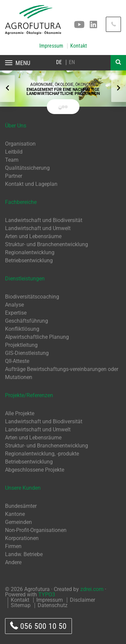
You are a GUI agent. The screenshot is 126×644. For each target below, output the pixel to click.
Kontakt (79, 46)
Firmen (13, 546)
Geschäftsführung (27, 321)
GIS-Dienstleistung (27, 353)
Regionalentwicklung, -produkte (42, 454)
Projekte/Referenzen (29, 395)
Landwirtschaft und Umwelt (38, 228)
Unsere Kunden (23, 488)
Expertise (16, 313)
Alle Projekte (20, 413)
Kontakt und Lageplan (31, 184)
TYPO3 (47, 595)
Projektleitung (21, 345)
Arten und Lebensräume (33, 236)
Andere (13, 562)
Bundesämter (21, 506)
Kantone (15, 514)
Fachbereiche (21, 202)
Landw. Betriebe (24, 554)
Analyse (14, 305)
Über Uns (16, 126)
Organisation (20, 144)
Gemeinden (18, 522)
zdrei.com (92, 589)
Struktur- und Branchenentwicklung (47, 244)
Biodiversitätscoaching (32, 297)
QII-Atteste (17, 361)
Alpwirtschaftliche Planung (37, 337)
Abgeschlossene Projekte (35, 470)
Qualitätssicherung (27, 168)
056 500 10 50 (38, 626)
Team (12, 160)
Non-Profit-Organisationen (36, 530)
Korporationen (22, 538)
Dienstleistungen (25, 279)
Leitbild (14, 152)
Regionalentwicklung (30, 252)
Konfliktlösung (22, 329)
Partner (14, 176)
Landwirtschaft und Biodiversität (44, 220)
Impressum (51, 46)
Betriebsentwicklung (29, 260)
